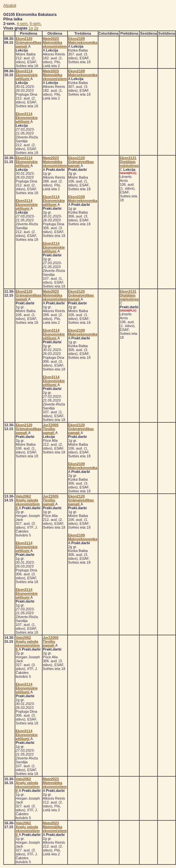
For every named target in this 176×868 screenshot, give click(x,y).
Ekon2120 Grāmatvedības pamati (28, 42)
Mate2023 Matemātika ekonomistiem (55, 42)
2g (36, 28)
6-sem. (36, 24)
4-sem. (23, 24)
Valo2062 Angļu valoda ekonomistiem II (28, 502)
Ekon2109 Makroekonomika (83, 41)
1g (31, 28)
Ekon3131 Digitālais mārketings (129, 162)
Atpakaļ (10, 6)
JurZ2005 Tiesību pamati (51, 429)
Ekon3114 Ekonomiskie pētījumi (27, 75)
